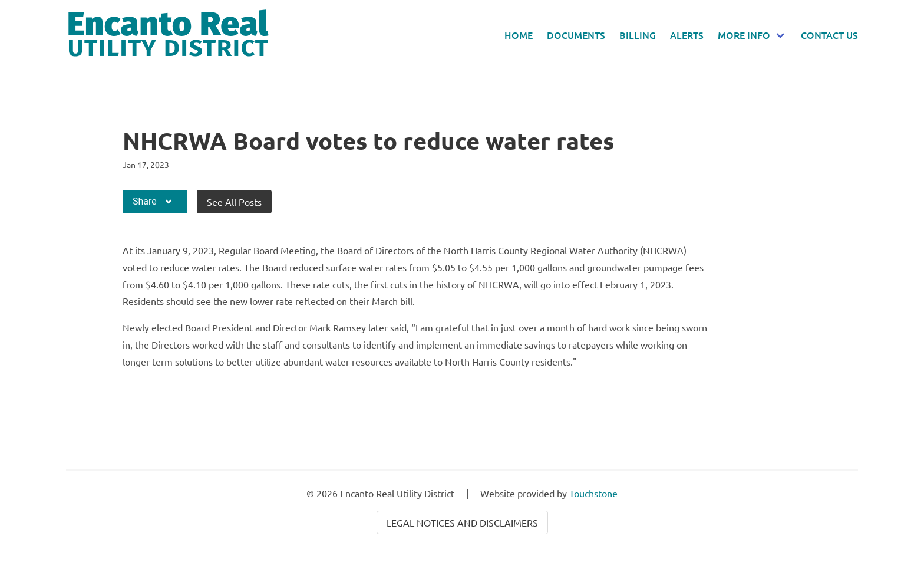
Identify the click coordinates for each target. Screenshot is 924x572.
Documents (576, 35)
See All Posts (234, 202)
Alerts (687, 35)
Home (519, 35)
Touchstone (593, 493)
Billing (638, 35)
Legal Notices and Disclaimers (462, 522)
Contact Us (829, 35)
